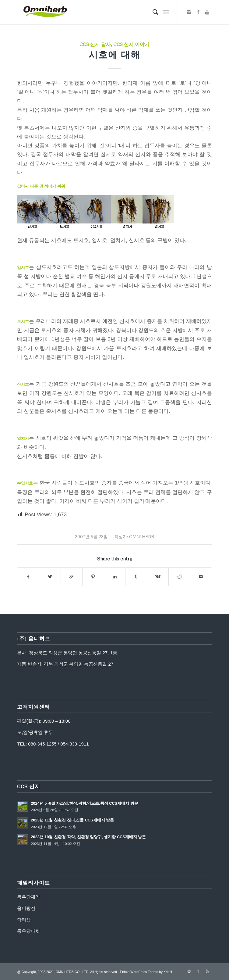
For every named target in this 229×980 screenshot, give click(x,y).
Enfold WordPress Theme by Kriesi (146, 972)
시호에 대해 (114, 54)
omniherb (142, 536)
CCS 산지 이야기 (131, 44)
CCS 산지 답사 (95, 44)
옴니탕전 (26, 908)
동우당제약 (28, 897)
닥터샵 (24, 920)
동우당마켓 (28, 931)
